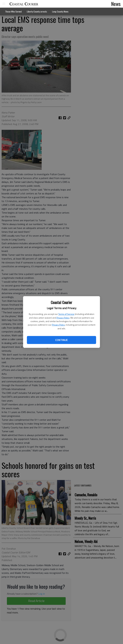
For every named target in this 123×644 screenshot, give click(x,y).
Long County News (60, 11)
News (116, 4)
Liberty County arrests (37, 11)
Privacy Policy (63, 318)
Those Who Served (13, 11)
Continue (61, 340)
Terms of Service (66, 314)
